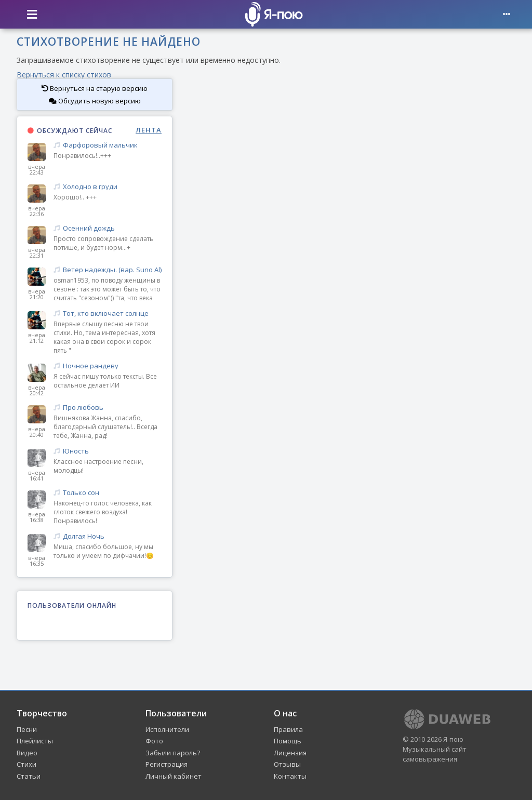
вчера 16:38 (37, 517)
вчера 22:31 (37, 252)
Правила (288, 729)
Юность (108, 451)
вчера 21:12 (37, 338)
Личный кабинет (174, 776)
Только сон (108, 493)
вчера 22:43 (37, 169)
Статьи (29, 776)
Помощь (288, 741)
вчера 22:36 (37, 211)
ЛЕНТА (149, 130)
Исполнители (167, 729)
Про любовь (108, 408)
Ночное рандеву (108, 366)
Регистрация (167, 764)
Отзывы (287, 764)
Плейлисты (35, 741)
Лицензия (290, 753)
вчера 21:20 (37, 294)
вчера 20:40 (37, 432)
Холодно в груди (108, 187)
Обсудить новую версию (95, 101)
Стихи (26, 764)
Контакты (290, 776)
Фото (154, 741)
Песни (27, 729)
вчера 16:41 (37, 475)
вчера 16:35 (37, 561)
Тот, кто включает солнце (108, 314)
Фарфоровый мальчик (108, 145)
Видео (27, 753)
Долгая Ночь (108, 536)
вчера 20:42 (37, 390)
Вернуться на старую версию (95, 88)
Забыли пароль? (173, 753)
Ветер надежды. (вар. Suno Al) (108, 270)
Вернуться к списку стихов (64, 75)
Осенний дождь (108, 228)
